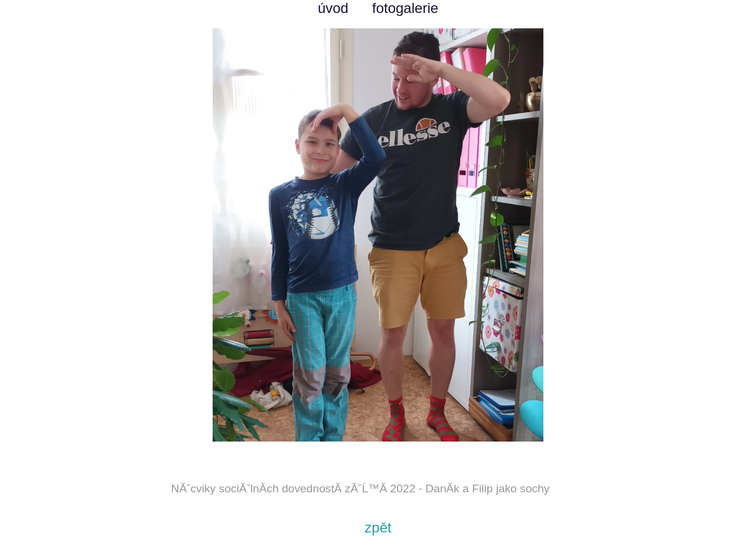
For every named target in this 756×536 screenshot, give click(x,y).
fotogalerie (405, 8)
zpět (378, 527)
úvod (333, 8)
